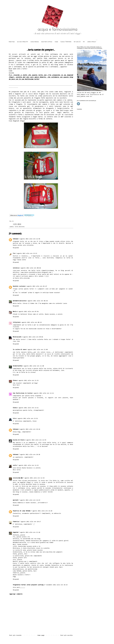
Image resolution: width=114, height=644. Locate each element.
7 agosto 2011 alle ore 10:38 (29, 455)
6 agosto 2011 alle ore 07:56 (28, 312)
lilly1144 (16, 322)
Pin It (12, 221)
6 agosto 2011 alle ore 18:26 (29, 429)
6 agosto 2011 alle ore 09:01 (32, 337)
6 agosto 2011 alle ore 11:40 (33, 366)
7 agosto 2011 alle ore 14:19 (29, 500)
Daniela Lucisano (19, 286)
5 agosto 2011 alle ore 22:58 (29, 239)
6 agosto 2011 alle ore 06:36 (37, 301)
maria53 (16, 500)
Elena (15, 381)
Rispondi (16, 248)
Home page (12, 42)
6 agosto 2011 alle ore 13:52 (27, 419)
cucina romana (35, 42)
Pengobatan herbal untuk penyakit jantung (28, 585)
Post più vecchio (66, 635)
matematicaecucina (19, 301)
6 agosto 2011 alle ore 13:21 (28, 408)
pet (84, 42)
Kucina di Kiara (19, 440)
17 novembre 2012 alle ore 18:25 (56, 585)
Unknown (16, 239)
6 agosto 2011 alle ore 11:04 (37, 350)
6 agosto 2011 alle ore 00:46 (30, 268)
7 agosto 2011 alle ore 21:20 (29, 532)
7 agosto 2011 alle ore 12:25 (28, 465)
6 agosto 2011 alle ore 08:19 (31, 322)
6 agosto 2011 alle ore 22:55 (35, 440)
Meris (15, 312)
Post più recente (15, 635)
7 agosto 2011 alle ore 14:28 (42, 511)
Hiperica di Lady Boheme (22, 511)
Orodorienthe (17, 366)
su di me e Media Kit (23, 42)
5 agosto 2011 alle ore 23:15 (26, 253)
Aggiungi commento (16, 594)
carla (15, 465)
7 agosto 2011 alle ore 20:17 (30, 522)
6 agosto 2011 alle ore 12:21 (43, 393)
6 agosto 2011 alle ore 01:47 (36, 286)
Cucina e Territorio (66, 42)
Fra (14, 253)
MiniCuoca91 (17, 337)
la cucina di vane (19, 350)
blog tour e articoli (47, 42)
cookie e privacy (92, 42)
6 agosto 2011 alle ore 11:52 (28, 381)
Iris (14, 419)
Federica (16, 522)
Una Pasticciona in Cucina (22, 393)
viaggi (56, 42)
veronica (16, 268)
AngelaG (16, 532)
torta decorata (20, 227)
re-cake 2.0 (77, 42)
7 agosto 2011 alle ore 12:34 (34, 478)
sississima (17, 478)
